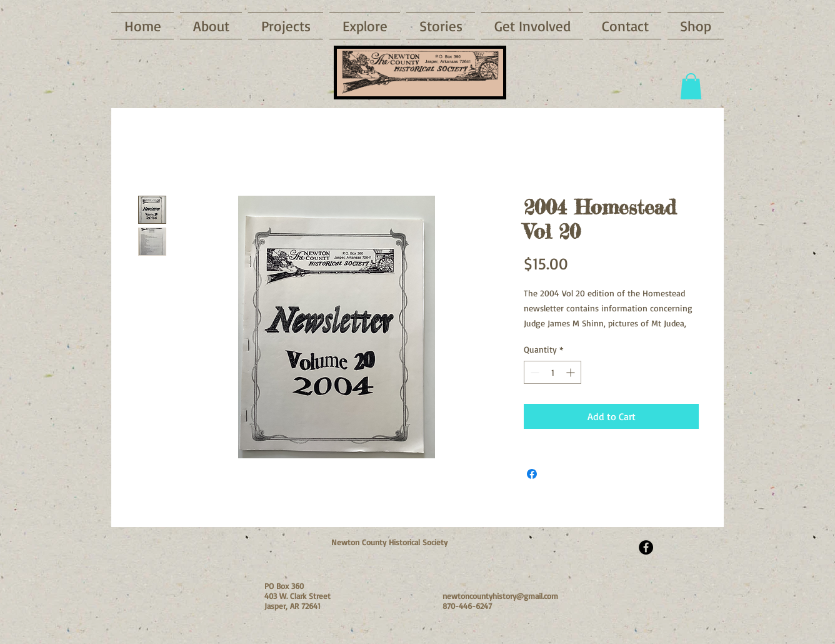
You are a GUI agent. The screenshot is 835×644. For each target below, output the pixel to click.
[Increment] (572, 372)
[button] (365, 26)
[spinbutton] (552, 372)
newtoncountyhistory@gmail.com (500, 596)
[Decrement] (533, 372)
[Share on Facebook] (532, 474)
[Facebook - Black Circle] (646, 547)
